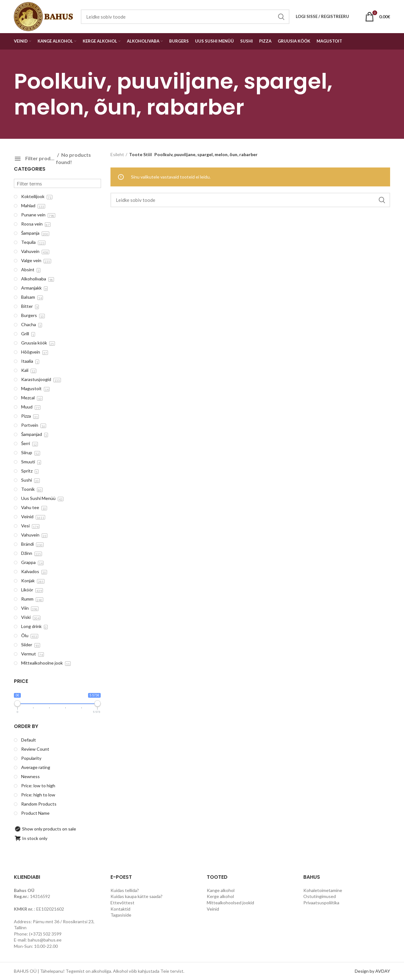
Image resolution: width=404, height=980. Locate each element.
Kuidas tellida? (125, 890)
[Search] (250, 200)
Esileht (117, 154)
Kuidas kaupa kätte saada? (137, 896)
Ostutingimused (320, 896)
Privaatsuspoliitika (321, 903)
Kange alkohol (221, 890)
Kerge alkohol (220, 896)
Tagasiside (121, 915)
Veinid (213, 909)
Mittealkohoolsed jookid (230, 903)
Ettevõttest (122, 903)
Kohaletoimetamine (323, 890)
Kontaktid (120, 909)
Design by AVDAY (372, 971)
